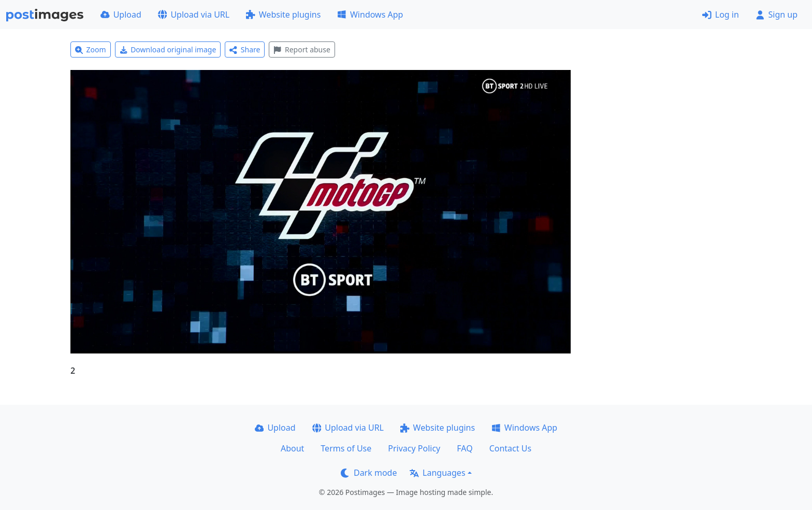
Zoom (91, 49)
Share (245, 49)
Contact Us (510, 448)
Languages (437, 473)
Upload (121, 15)
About (292, 448)
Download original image (168, 49)
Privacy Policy (414, 448)
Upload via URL (194, 15)
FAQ (465, 448)
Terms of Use (346, 448)
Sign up (777, 15)
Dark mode (369, 473)
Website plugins (283, 15)
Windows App (370, 15)
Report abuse (302, 49)
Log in (721, 15)
